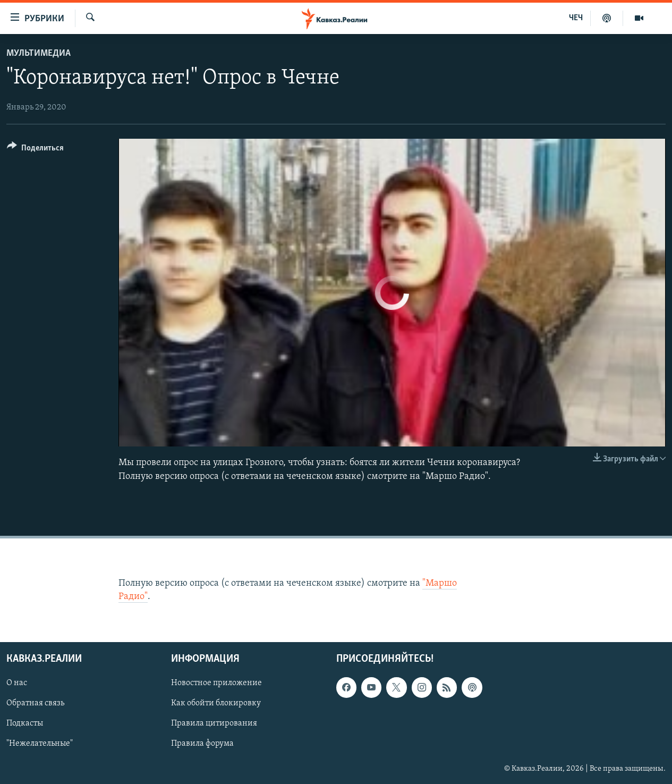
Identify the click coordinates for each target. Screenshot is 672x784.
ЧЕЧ (576, 18)
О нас (17, 684)
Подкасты (25, 724)
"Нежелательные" (40, 744)
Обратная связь (35, 704)
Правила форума (202, 744)
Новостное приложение (216, 684)
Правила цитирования (214, 724)
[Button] (35, 150)
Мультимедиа (39, 53)
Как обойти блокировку (216, 704)
